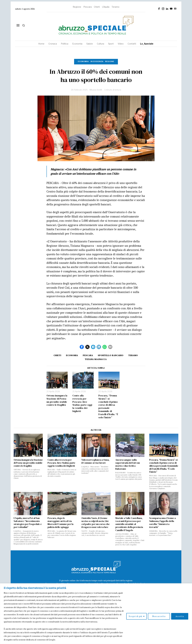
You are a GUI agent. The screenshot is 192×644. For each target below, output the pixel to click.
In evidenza (97, 61)
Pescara (88, 7)
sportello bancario (111, 355)
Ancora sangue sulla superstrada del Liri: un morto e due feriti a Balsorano (128, 464)
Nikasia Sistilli (96, 90)
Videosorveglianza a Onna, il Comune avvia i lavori (95, 461)
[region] (96, 614)
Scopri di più (135, 616)
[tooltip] (159, 9)
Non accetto (159, 616)
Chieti (97, 7)
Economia (83, 61)
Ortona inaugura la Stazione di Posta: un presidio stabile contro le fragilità (57, 400)
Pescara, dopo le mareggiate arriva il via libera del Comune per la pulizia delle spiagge (60, 523)
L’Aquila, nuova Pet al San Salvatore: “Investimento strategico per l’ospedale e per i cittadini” (28, 523)
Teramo (115, 7)
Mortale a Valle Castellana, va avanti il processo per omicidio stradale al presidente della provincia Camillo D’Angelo (129, 524)
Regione (77, 7)
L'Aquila (106, 7)
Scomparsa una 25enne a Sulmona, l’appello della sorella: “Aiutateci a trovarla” (162, 523)
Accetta (180, 616)
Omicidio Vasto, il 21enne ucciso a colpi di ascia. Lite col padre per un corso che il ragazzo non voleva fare (96, 523)
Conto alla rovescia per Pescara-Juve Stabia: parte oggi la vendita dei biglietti (82, 403)
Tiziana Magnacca (96, 359)
